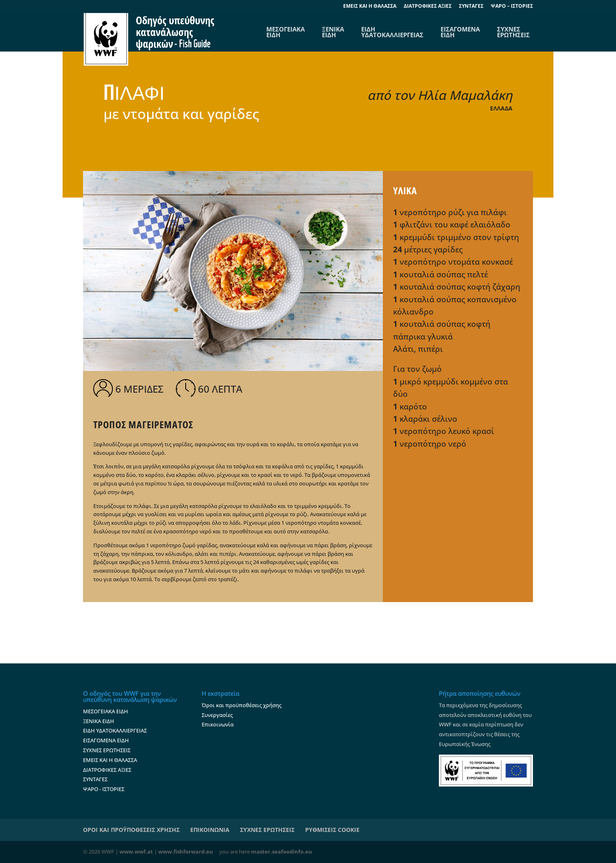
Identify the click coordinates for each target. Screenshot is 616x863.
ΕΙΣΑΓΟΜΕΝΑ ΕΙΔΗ (460, 32)
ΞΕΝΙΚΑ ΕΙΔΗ (333, 32)
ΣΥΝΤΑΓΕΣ (471, 7)
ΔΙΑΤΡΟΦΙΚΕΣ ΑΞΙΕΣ (428, 7)
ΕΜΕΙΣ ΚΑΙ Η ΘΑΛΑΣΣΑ (110, 760)
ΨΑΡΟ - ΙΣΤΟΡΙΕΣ (104, 789)
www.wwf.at (136, 852)
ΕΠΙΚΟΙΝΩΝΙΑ (210, 830)
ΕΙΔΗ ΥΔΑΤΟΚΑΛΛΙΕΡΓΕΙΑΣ (392, 32)
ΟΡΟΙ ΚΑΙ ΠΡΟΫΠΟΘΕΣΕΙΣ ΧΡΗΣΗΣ (131, 830)
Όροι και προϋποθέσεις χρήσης (242, 705)
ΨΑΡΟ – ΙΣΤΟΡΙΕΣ (512, 7)
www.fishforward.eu (186, 852)
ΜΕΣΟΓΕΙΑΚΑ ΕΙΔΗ (106, 711)
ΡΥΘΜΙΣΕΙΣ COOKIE (332, 830)
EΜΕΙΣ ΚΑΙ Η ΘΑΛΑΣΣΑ (370, 7)
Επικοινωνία (218, 724)
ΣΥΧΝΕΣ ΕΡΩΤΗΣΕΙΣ (513, 32)
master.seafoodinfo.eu (282, 852)
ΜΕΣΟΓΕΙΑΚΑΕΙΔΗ (286, 32)
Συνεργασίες (217, 715)
